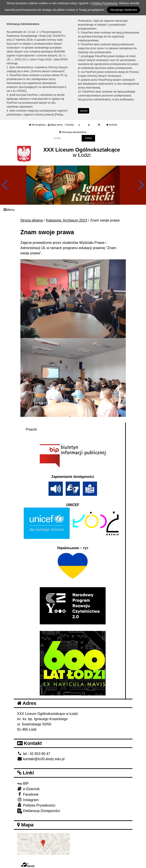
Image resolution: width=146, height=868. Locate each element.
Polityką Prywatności (104, 3)
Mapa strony (55, 125)
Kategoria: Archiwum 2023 (66, 220)
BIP (23, 783)
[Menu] (73, 210)
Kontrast (112, 125)
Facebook (28, 794)
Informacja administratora (73, 132)
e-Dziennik (28, 789)
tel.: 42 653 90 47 (34, 754)
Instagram (28, 800)
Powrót (31, 429)
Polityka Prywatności (36, 805)
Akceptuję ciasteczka (123, 10)
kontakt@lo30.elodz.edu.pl (41, 759)
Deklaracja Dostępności (39, 811)
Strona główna (37, 125)
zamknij (84, 111)
